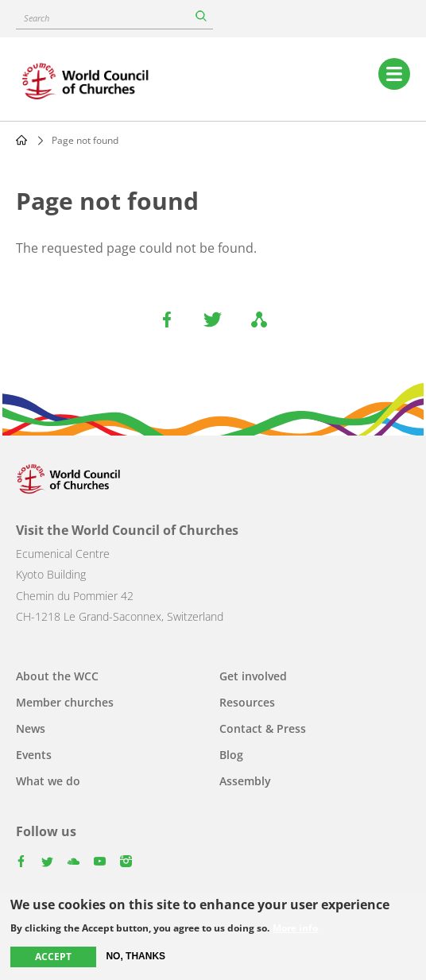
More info (295, 929)
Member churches (65, 702)
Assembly (245, 781)
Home (21, 140)
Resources (247, 702)
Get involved (253, 676)
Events (34, 755)
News (31, 728)
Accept (53, 957)
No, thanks (136, 957)
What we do (48, 781)
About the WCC (57, 676)
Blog (231, 755)
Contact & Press (263, 728)
